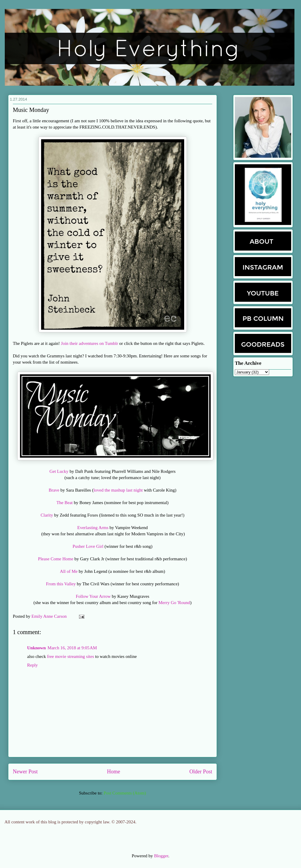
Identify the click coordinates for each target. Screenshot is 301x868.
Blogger (161, 856)
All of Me (69, 571)
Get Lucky (59, 471)
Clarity (47, 515)
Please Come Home (56, 559)
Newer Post (25, 772)
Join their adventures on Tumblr (90, 343)
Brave (55, 490)
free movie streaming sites (71, 656)
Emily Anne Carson (50, 616)
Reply (32, 665)
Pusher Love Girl (88, 546)
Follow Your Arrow (93, 596)
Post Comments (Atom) (125, 793)
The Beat (65, 503)
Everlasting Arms (93, 528)
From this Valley (61, 584)
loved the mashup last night (118, 490)
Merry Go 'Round (174, 603)
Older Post (201, 772)
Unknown (37, 648)
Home (114, 772)
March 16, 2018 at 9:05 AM (72, 648)
